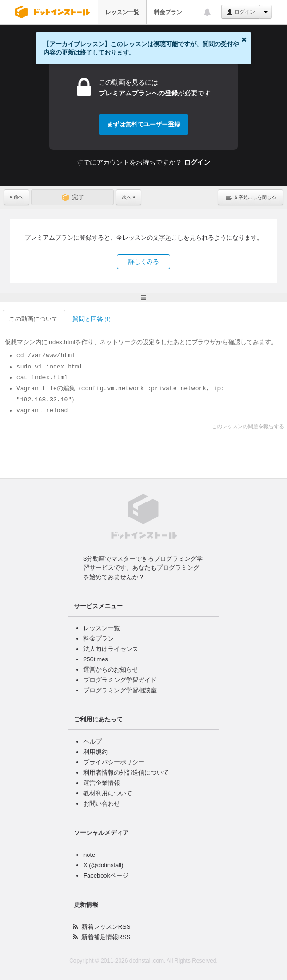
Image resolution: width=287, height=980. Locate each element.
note (89, 855)
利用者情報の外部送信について (126, 772)
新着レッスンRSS (106, 927)
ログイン (241, 12)
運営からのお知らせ (111, 670)
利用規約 (96, 752)
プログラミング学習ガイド (120, 680)
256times (96, 659)
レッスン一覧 (122, 12)
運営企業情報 (102, 783)
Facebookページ (106, 875)
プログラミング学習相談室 (120, 690)
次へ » (128, 197)
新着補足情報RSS (106, 937)
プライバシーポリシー (114, 762)
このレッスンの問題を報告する (248, 426)
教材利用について (108, 793)
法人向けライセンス (111, 649)
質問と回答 (92, 319)
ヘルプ (92, 741)
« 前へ (16, 197)
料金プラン (168, 12)
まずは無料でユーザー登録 (143, 124)
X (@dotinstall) (103, 865)
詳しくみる (144, 262)
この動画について (34, 319)
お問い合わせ (102, 804)
